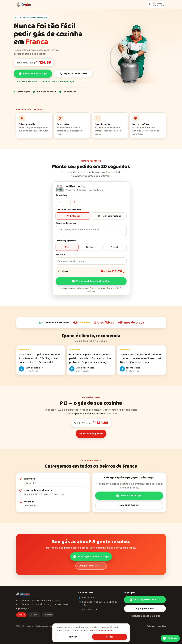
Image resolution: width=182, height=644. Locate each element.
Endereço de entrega (66, 225)
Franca (21, 615)
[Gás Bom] (23, 4)
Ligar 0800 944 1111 (73, 74)
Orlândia (48, 615)
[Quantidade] (67, 203)
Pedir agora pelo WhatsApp (91, 558)
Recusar (73, 637)
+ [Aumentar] (74, 203)
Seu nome (60, 256)
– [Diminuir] (59, 203)
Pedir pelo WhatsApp (33, 74)
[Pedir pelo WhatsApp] (170, 639)
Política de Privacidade (156, 626)
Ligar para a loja (145, 608)
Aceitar (110, 637)
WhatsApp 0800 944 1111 (145, 600)
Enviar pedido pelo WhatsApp (91, 283)
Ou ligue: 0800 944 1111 (91, 567)
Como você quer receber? (68, 211)
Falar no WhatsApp (129, 497)
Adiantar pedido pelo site (145, 616)
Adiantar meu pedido (91, 435)
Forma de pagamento (66, 242)
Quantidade (61, 197)
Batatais (34, 615)
